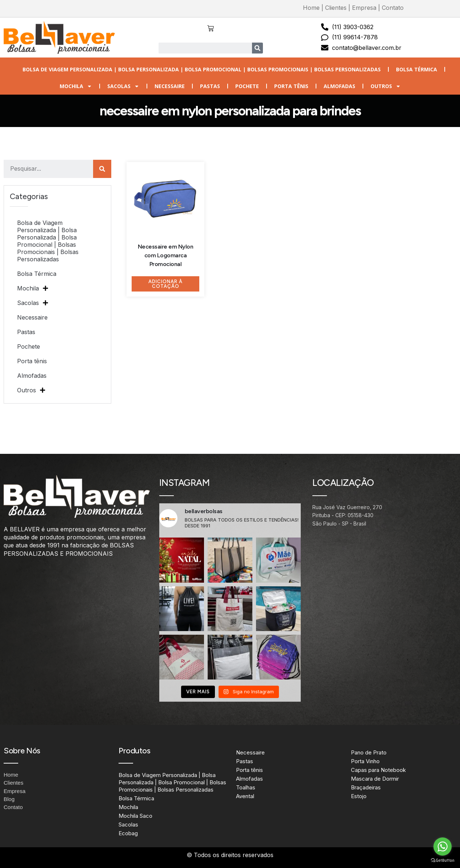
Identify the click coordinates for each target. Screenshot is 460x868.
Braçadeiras (366, 787)
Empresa (364, 8)
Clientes (336, 8)
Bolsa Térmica (417, 69)
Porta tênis (291, 86)
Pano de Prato (369, 752)
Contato (393, 8)
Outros (386, 86)
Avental (245, 796)
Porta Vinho (365, 761)
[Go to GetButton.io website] (443, 861)
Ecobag (128, 833)
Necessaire (170, 86)
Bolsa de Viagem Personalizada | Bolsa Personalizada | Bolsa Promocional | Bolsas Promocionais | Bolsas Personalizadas (202, 69)
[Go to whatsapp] (443, 847)
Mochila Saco (135, 816)
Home (311, 8)
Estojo (359, 796)
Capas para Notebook (378, 770)
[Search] (257, 48)
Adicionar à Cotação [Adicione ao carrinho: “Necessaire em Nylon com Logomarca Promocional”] (165, 284)
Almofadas (339, 86)
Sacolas (123, 86)
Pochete (247, 86)
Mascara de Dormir (375, 779)
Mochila (76, 86)
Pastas (210, 86)
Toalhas (246, 787)
